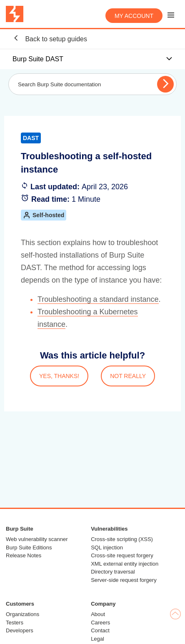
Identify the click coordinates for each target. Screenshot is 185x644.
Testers (15, 623)
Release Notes (24, 555)
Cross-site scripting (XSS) (122, 539)
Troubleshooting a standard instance (98, 299)
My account (134, 16)
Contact (100, 630)
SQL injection (107, 548)
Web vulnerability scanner (37, 539)
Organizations (22, 614)
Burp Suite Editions (29, 548)
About (98, 614)
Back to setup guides (50, 39)
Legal (97, 639)
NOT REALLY (128, 376)
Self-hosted (44, 215)
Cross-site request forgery (122, 555)
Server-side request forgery (124, 580)
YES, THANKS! (59, 376)
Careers (100, 623)
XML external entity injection (125, 564)
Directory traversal (113, 572)
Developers (20, 630)
